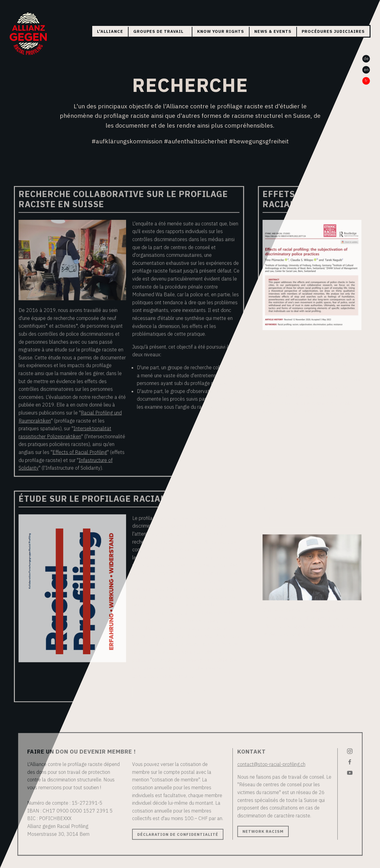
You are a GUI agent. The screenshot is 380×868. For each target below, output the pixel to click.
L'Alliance (110, 31)
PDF (268, 428)
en (366, 70)
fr (366, 81)
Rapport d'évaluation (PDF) (172, 681)
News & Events (273, 31)
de (366, 59)
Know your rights (221, 31)
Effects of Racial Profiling (85, 452)
